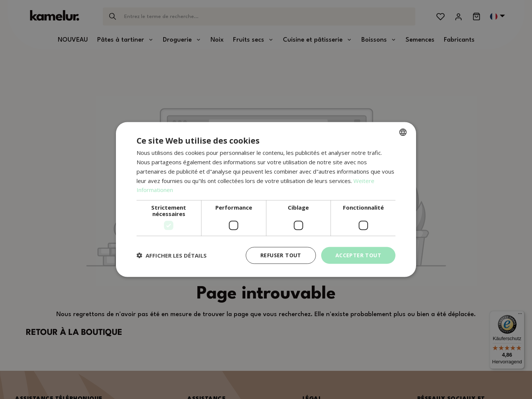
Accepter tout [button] (358, 255)
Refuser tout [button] (281, 255)
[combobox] (403, 132)
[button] (172, 255)
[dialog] (266, 200)
